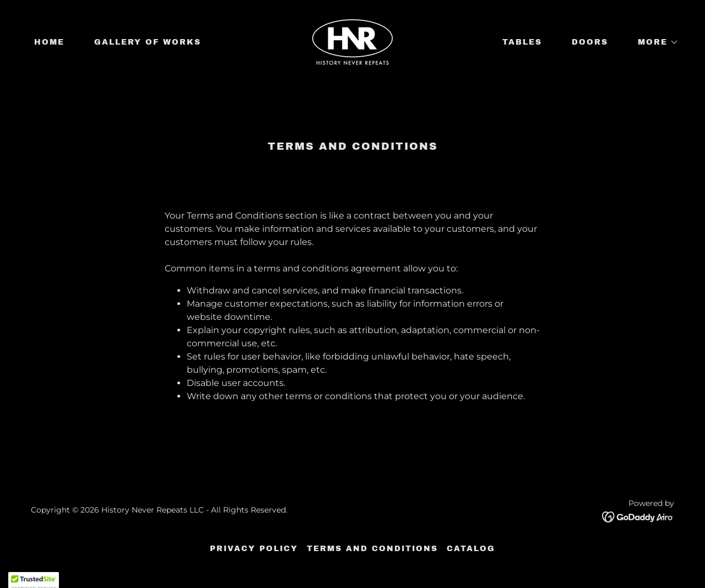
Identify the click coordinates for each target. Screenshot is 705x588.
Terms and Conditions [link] (372, 549)
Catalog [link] (471, 549)
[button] (654, 42)
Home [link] (49, 42)
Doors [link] (590, 42)
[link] (352, 42)
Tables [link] (522, 42)
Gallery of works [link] (148, 42)
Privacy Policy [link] (254, 549)
